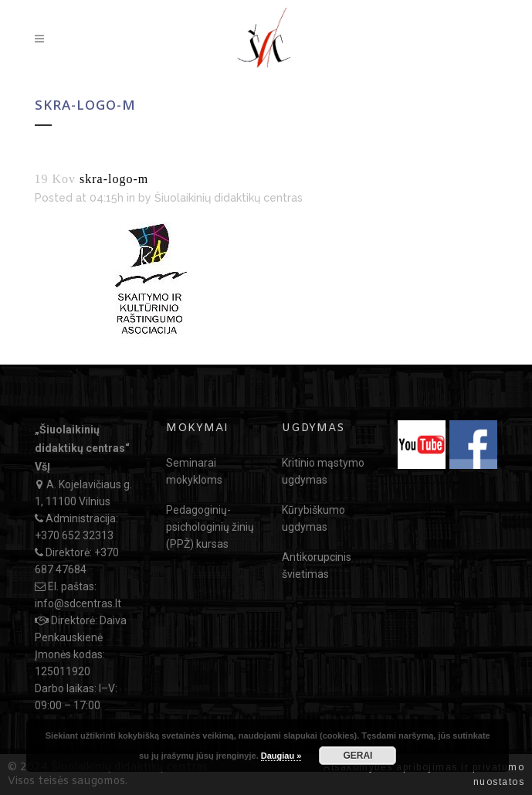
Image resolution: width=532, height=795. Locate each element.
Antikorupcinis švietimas (317, 566)
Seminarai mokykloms (194, 471)
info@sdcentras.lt (78, 603)
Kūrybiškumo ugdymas (313, 518)
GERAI (357, 756)
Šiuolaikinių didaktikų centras (229, 198)
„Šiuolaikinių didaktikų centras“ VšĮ (82, 448)
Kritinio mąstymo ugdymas (323, 471)
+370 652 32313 (74, 535)
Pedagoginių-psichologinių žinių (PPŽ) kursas (210, 527)
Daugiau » (281, 756)
